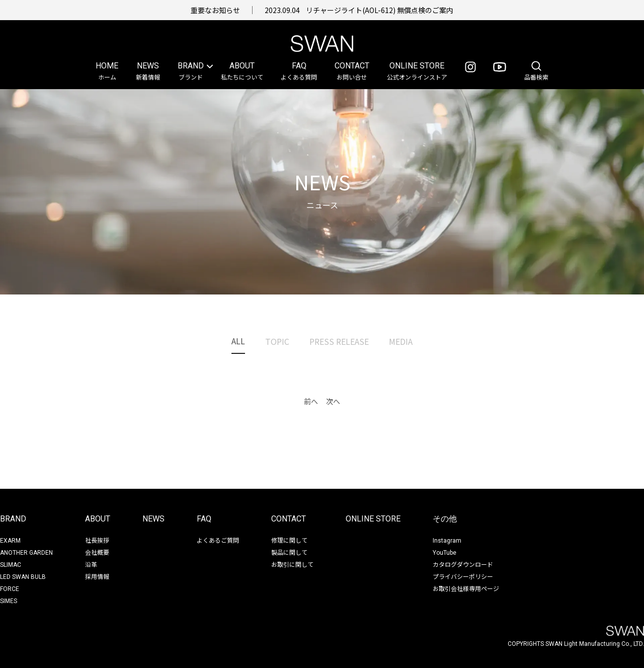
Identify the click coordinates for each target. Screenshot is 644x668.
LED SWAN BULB (23, 577)
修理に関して (289, 540)
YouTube (445, 553)
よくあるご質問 (218, 540)
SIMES (9, 601)
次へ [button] (333, 401)
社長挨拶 (97, 540)
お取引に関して (292, 564)
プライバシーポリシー (463, 576)
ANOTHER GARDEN (26, 553)
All (238, 341)
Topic (277, 341)
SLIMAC (11, 565)
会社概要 (97, 552)
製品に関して (289, 552)
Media (401, 341)
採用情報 (97, 576)
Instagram (447, 541)
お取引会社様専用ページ (466, 588)
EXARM (10, 541)
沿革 (91, 564)
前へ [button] (311, 401)
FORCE (10, 589)
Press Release (339, 341)
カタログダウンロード (463, 564)
